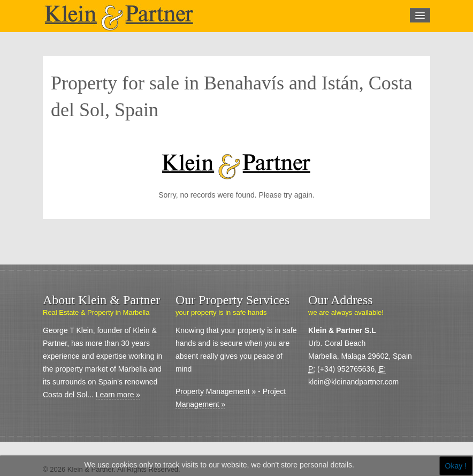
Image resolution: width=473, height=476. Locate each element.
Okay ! (456, 466)
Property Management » (216, 391)
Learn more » (118, 395)
